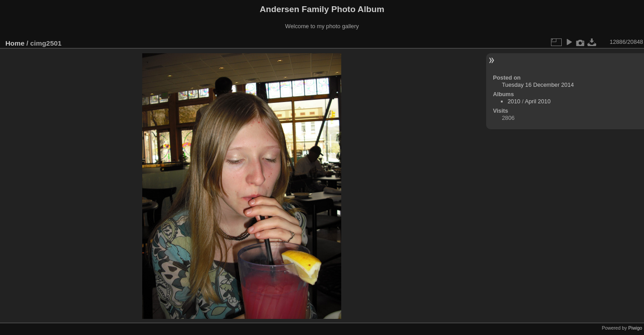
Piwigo (635, 328)
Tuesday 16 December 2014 (538, 85)
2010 (514, 101)
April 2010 (538, 101)
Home (15, 43)
